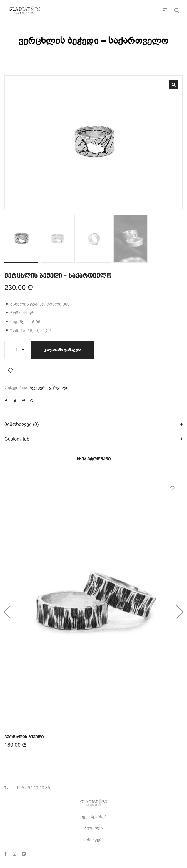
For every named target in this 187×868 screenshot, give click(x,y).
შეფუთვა (94, 828)
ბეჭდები (38, 388)
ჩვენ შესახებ (94, 817)
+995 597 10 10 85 (32, 788)
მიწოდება (93, 840)
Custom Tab (17, 439)
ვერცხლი (59, 388)
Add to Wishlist (10, 371)
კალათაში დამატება (63, 350)
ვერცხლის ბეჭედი (24, 737)
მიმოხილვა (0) (21, 424)
